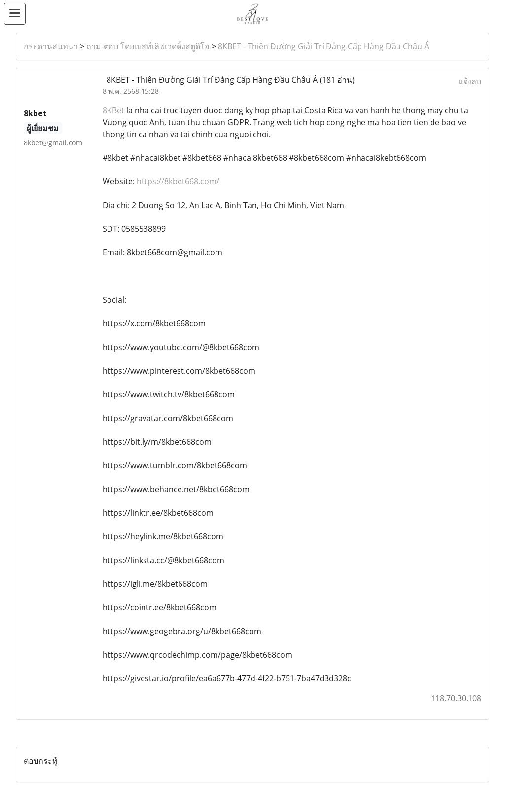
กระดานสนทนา (51, 46)
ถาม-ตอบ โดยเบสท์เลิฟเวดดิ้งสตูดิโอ (148, 46)
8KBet (113, 110)
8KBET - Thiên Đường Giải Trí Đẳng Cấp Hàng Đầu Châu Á (324, 46)
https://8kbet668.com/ (178, 181)
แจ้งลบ (470, 81)
